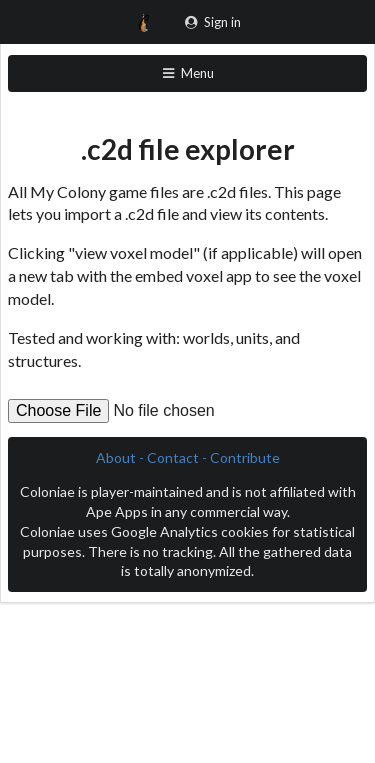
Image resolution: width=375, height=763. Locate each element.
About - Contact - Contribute (188, 457)
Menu (187, 73)
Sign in (212, 22)
